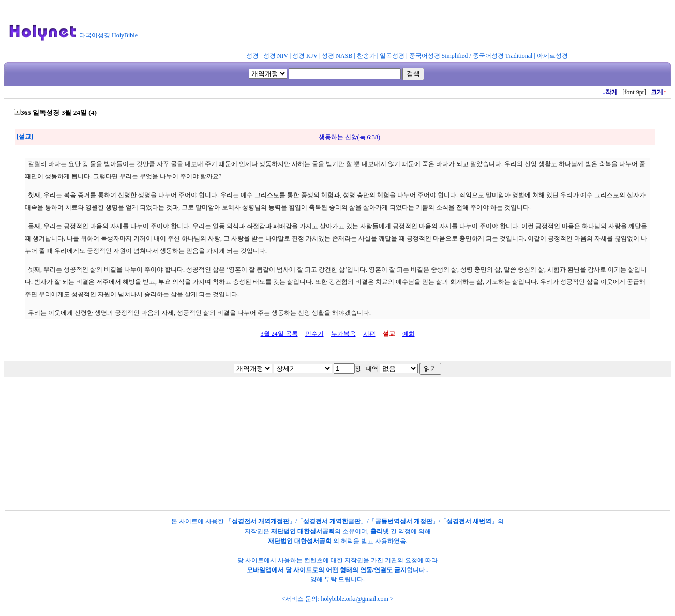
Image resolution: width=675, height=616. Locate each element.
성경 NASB (337, 56)
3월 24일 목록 (279, 334)
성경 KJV (305, 56)
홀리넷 (380, 531)
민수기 (314, 334)
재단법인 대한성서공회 (303, 531)
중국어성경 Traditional (503, 56)
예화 (409, 334)
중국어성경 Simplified (439, 56)
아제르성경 (552, 56)
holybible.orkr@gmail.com (354, 599)
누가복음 (343, 334)
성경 (252, 56)
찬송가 (366, 56)
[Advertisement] (397, 28)
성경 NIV (276, 56)
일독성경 (392, 56)
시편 (369, 334)
